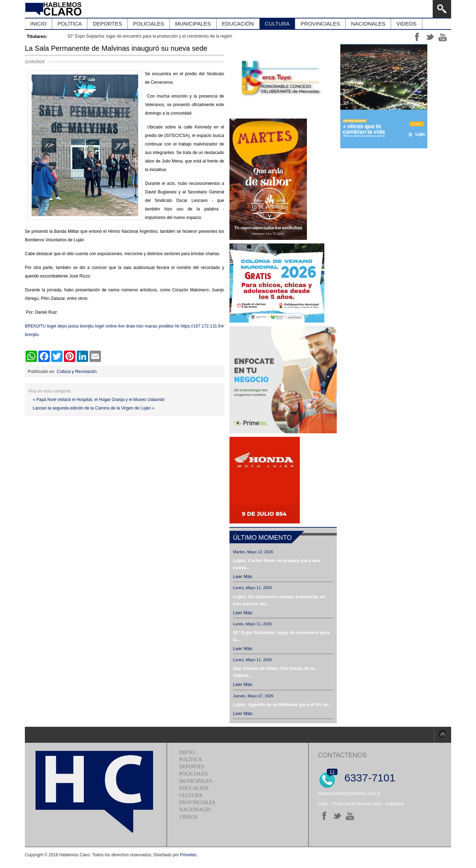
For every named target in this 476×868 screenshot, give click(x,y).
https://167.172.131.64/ (202, 326)
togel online (106, 326)
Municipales (196, 781)
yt (443, 37)
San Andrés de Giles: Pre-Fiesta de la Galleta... (274, 672)
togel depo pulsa (63, 326)
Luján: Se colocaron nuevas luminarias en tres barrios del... (279, 600)
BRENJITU (35, 326)
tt (430, 37)
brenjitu (86, 326)
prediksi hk (169, 326)
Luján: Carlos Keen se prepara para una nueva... (277, 564)
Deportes (192, 767)
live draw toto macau (138, 326)
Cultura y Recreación (77, 372)
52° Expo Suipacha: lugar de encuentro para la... (282, 636)
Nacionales (195, 810)
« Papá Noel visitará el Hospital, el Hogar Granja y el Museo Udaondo (99, 400)
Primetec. (189, 855)
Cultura (191, 795)
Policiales (194, 774)
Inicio (187, 752)
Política (191, 760)
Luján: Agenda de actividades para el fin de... (282, 705)
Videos (188, 817)
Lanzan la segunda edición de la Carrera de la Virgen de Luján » (94, 408)
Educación (194, 788)
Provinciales (197, 803)
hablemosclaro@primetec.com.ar (349, 793)
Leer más (243, 576)
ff (417, 37)
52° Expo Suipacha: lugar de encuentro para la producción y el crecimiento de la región (150, 36)
